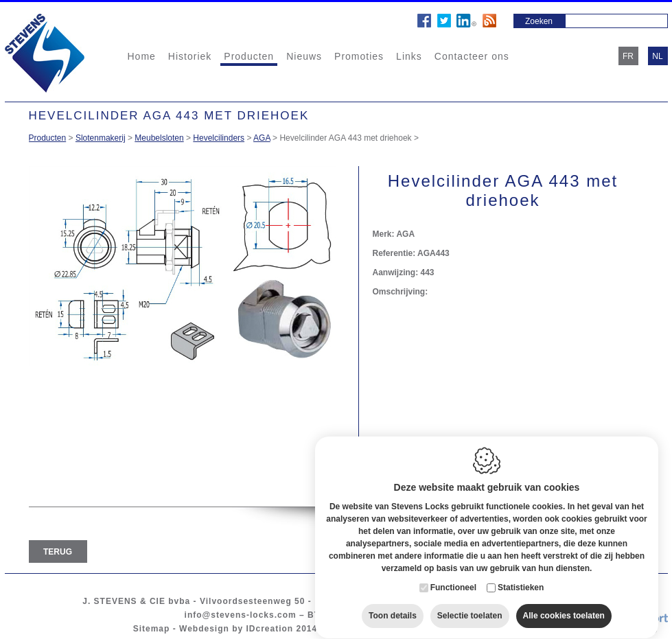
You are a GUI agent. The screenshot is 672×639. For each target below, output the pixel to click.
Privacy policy (431, 629)
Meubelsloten (159, 138)
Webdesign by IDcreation (236, 629)
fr (628, 56)
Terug (58, 552)
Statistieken (521, 574)
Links (409, 56)
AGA (262, 138)
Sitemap (152, 629)
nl (657, 56)
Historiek (190, 56)
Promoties (359, 56)
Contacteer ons (472, 56)
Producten (249, 56)
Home (142, 56)
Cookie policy (358, 629)
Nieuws (304, 56)
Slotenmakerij (101, 138)
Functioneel (453, 574)
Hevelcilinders (219, 138)
